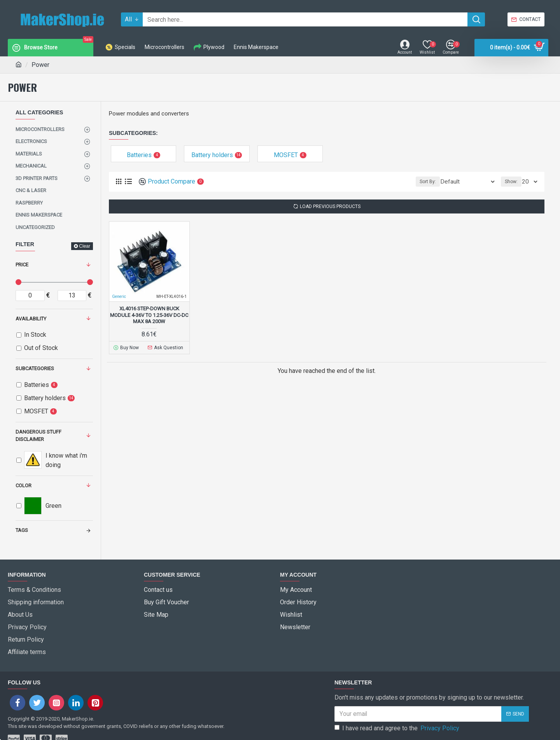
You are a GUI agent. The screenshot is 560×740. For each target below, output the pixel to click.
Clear (85, 246)
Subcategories (35, 368)
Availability (31, 319)
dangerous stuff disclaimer (38, 436)
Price (22, 265)
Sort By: (441, 182)
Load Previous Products (330, 206)
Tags (22, 530)
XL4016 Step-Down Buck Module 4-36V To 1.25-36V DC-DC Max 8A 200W (149, 315)
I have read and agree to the (397, 709)
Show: (514, 182)
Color (24, 485)
